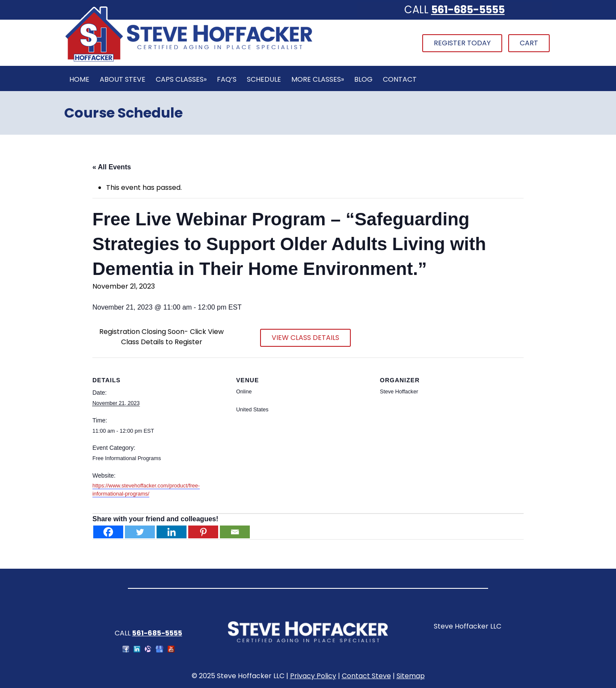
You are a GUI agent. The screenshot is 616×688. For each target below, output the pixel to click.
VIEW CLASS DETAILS (305, 338)
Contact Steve (366, 676)
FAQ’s (227, 79)
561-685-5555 (468, 10)
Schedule (264, 79)
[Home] (189, 61)
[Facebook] (108, 532)
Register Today (462, 43)
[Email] (235, 532)
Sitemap (411, 676)
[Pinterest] (203, 532)
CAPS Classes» (181, 79)
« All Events (112, 167)
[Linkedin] (172, 532)
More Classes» (318, 79)
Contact (400, 79)
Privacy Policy (313, 676)
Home (79, 79)
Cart (529, 43)
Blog (363, 79)
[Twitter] (140, 532)
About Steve (123, 79)
